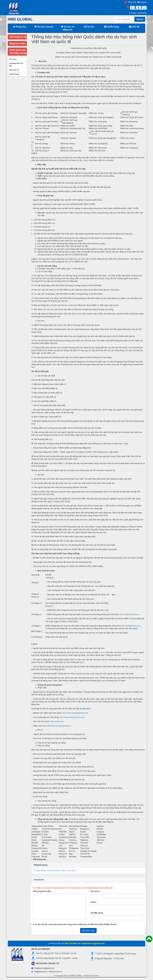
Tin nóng (13, 59)
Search (140, 19)
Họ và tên (95, 891)
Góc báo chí (14, 70)
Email (93, 902)
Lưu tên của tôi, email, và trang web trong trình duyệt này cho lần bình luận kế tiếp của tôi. (75, 924)
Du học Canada (44, 27)
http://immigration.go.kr (61, 726)
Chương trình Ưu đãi (16, 65)
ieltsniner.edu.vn (55, 972)
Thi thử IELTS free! (18, 37)
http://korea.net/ (57, 721)
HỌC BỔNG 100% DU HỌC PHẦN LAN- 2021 (56, 871)
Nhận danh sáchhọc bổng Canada (18, 52)
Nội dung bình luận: (42, 891)
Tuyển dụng (111, 27)
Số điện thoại (97, 913)
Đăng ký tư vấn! (18, 44)
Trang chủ (20, 27)
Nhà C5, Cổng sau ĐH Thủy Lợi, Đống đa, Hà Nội (55, 953)
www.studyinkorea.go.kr (129, 614)
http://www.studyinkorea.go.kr (72, 717)
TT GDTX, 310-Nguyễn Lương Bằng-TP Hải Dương (115, 954)
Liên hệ (134, 27)
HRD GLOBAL (76, 976)
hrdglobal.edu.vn (41, 972)
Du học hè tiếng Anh (68, 28)
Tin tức (89, 27)
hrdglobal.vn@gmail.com (44, 968)
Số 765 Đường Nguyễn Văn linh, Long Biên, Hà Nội (56, 958)
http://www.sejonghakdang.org (75, 713)
